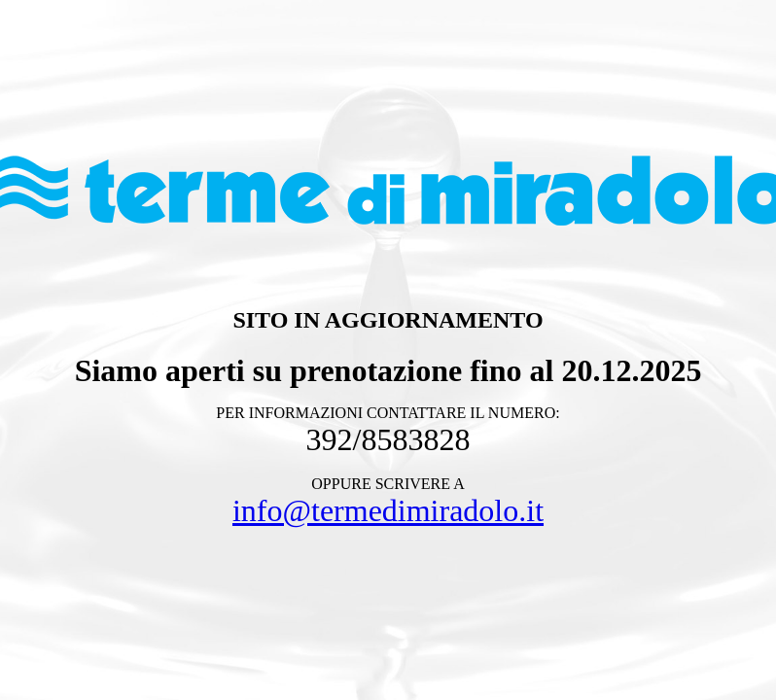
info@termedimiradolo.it (388, 510)
